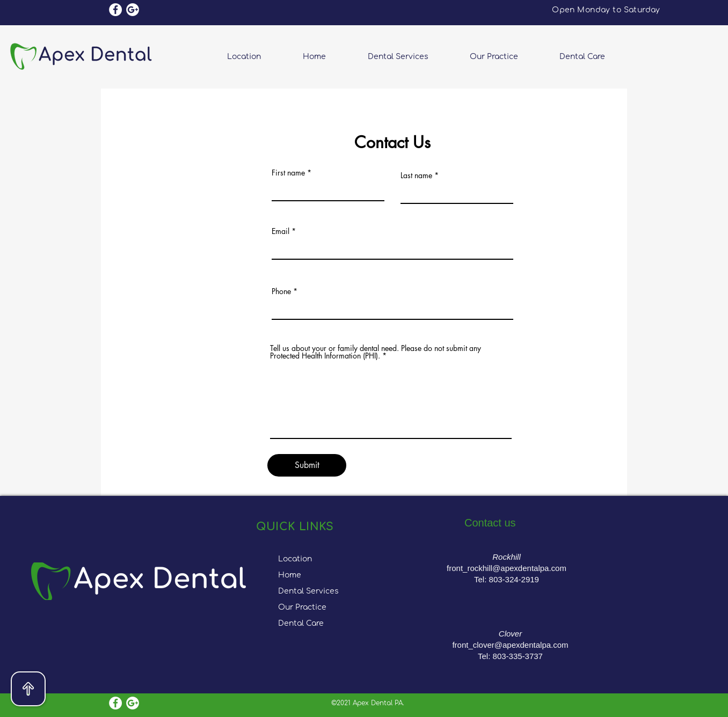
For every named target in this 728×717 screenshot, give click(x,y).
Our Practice (302, 607)
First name (288, 173)
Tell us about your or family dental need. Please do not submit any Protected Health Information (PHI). (376, 352)
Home (290, 575)
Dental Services (308, 591)
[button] (507, 57)
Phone (281, 291)
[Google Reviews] (133, 10)
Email (281, 231)
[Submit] (307, 465)
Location (295, 559)
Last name (416, 175)
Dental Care (301, 623)
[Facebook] (115, 10)
